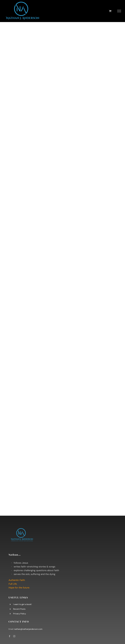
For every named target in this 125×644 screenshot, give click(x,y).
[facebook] (10, 636)
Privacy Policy (20, 614)
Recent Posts (19, 609)
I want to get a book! (22, 604)
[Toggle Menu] (119, 11)
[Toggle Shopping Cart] (110, 11)
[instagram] (14, 636)
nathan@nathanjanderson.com (28, 629)
